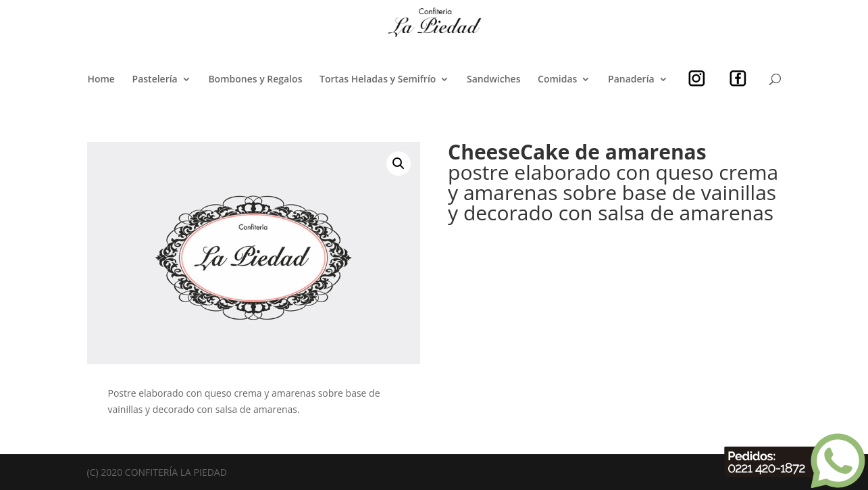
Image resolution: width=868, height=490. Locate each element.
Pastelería (155, 80)
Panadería (631, 80)
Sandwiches (493, 80)
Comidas (557, 80)
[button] (399, 164)
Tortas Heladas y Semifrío (378, 80)
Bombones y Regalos (255, 80)
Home (101, 80)
